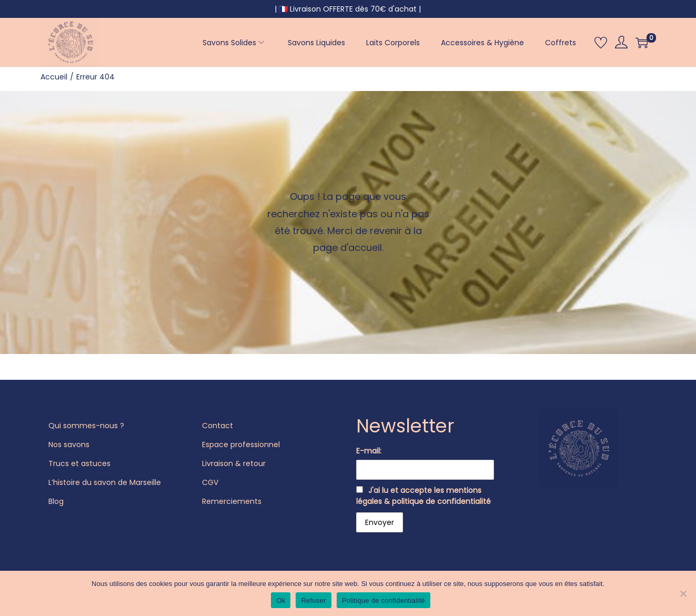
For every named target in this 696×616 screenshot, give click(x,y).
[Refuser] (683, 593)
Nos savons (69, 445)
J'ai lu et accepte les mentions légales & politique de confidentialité (423, 496)
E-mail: (369, 451)
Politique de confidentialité (384, 600)
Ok (281, 600)
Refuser (313, 600)
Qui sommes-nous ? (86, 426)
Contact (218, 426)
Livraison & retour (234, 463)
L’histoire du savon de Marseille (105, 482)
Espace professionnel (241, 445)
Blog (56, 501)
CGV (210, 482)
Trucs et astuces (79, 463)
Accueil (54, 77)
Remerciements (232, 501)
